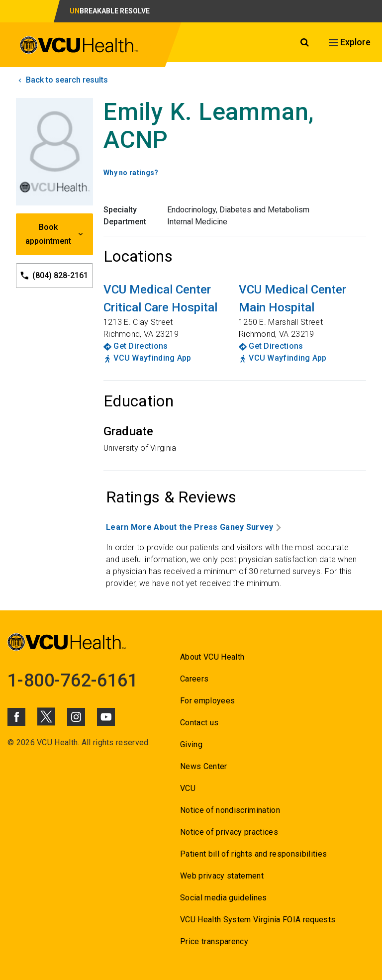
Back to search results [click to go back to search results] (62, 80)
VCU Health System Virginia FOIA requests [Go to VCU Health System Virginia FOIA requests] (258, 920)
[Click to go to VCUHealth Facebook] (16, 717)
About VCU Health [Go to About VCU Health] (212, 657)
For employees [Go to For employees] (207, 701)
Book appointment (55, 234)
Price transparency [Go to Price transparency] (214, 941)
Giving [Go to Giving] (191, 744)
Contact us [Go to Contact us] (199, 723)
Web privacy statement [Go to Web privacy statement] (222, 876)
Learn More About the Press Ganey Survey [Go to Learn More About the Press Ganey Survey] (193, 527)
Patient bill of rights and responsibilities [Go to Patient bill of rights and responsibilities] (254, 854)
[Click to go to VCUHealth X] (46, 716)
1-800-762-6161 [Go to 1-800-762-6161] (73, 681)
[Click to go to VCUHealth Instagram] (76, 717)
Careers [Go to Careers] (194, 679)
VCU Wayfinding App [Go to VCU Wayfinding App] (152, 358)
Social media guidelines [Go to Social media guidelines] (224, 898)
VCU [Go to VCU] (188, 788)
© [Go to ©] (11, 742)
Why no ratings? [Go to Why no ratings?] (131, 173)
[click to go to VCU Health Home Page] (79, 47)
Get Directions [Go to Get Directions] (141, 346)
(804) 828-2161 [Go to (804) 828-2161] (54, 276)
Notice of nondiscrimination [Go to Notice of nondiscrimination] (230, 810)
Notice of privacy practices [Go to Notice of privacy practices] (229, 832)
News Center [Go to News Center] (204, 766)
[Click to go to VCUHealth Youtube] (106, 717)
